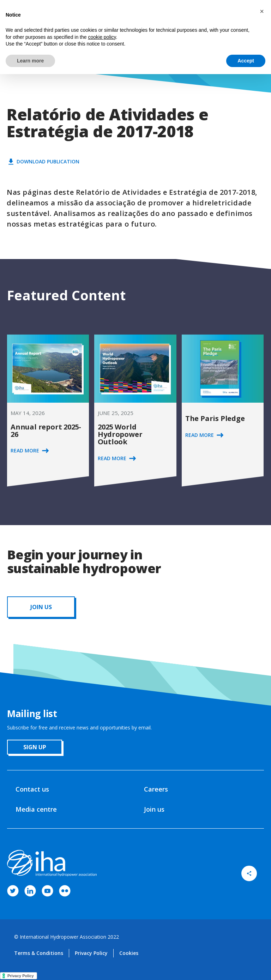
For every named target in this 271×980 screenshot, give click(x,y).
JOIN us (41, 607)
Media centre (36, 809)
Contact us (32, 789)
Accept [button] (246, 61)
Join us (154, 809)
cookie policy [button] (102, 37)
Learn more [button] (30, 61)
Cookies (129, 953)
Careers (156, 789)
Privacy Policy (91, 953)
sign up (35, 747)
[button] (262, 11)
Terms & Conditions (39, 953)
